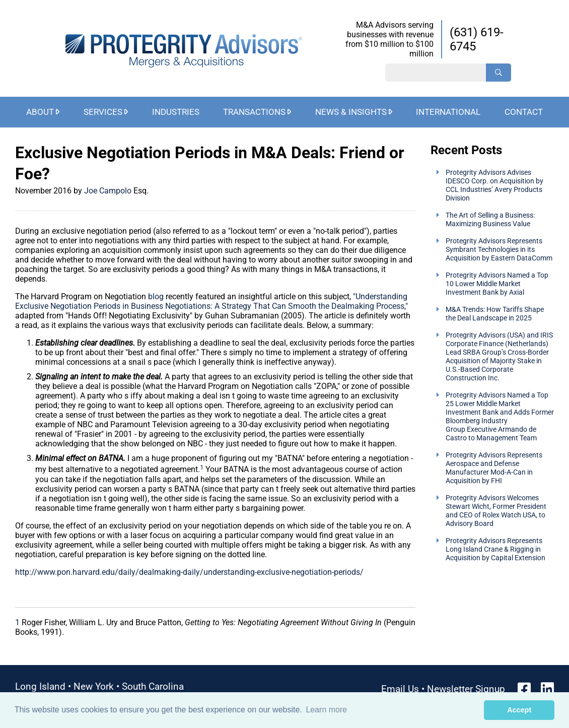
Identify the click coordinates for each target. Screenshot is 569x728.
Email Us (400, 689)
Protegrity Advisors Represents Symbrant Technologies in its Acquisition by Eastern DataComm (499, 250)
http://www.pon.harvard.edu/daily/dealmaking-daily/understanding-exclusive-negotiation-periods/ (189, 572)
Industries (176, 112)
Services (103, 112)
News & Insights (351, 112)
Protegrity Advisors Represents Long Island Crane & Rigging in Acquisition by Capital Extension (495, 549)
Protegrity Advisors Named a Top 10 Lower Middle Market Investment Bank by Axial (497, 284)
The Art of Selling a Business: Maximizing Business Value (490, 220)
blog (156, 296)
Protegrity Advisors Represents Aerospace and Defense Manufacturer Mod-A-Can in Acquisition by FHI (494, 468)
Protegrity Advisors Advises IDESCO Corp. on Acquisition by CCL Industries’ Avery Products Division (494, 185)
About (40, 112)
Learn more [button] (326, 710)
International (448, 112)
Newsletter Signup (466, 689)
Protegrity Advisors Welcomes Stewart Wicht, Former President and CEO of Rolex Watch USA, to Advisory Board (496, 511)
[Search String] (436, 73)
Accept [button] (519, 710)
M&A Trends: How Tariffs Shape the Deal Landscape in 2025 (495, 314)
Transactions (254, 112)
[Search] (499, 73)
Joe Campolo (109, 191)
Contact (524, 112)
